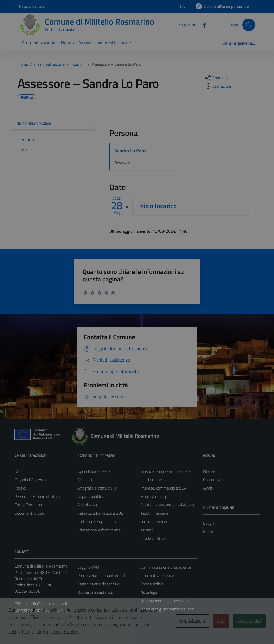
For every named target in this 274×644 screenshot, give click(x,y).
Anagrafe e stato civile (97, 488)
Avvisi (208, 488)
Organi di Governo (30, 480)
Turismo (147, 530)
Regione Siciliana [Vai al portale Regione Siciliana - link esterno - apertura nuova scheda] (32, 6)
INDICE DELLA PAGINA (53, 124)
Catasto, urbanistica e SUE (100, 513)
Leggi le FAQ (88, 567)
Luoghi (209, 523)
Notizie (209, 471)
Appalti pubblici (90, 496)
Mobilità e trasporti (157, 496)
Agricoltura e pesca (94, 471)
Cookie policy (152, 584)
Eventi (209, 531)
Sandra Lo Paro (130, 151)
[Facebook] (202, 25)
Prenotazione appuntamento (102, 575)
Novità (67, 43)
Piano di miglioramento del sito (167, 609)
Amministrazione (39, 43)
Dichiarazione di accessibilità (165, 601)
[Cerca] (249, 25)
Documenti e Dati (29, 513)
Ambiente (86, 480)
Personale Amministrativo (37, 496)
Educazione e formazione (99, 530)
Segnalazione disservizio (98, 584)
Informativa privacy (157, 575)
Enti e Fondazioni (29, 505)
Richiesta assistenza (95, 592)
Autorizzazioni (89, 505)
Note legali (150, 592)
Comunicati (213, 480)
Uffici (19, 471)
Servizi (86, 43)
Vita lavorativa (153, 538)
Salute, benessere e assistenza (167, 505)
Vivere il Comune (114, 43)
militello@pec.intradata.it (45, 604)
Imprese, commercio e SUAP (165, 488)
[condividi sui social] (216, 78)
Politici (20, 488)
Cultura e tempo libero (97, 521)
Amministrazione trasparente (166, 567)
